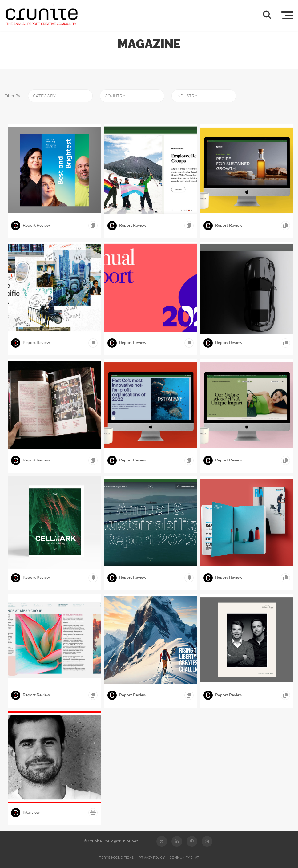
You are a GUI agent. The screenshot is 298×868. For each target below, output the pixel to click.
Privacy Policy (152, 858)
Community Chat (184, 858)
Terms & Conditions (116, 858)
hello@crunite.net (121, 841)
